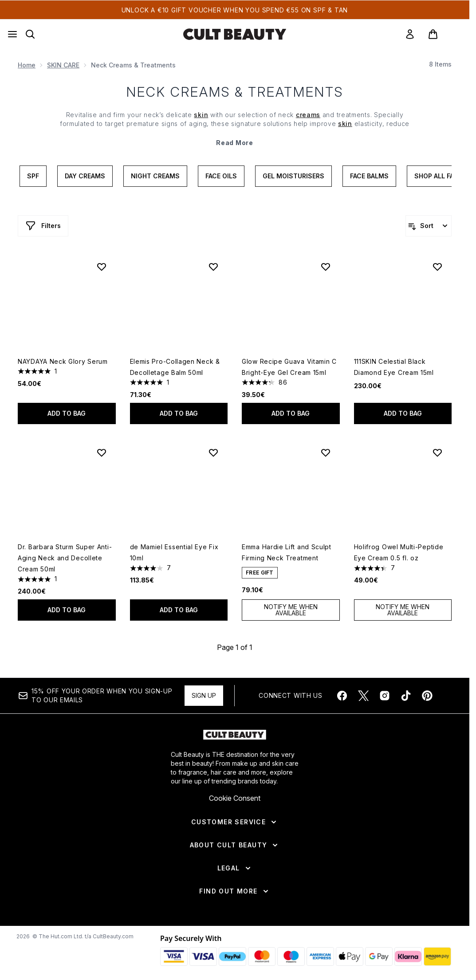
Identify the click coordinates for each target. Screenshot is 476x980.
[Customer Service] (235, 822)
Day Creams (85, 176)
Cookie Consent (235, 798)
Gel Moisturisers (293, 176)
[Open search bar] (30, 34)
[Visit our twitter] (363, 696)
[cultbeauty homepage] (235, 34)
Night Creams (155, 176)
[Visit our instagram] (385, 696)
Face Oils (221, 176)
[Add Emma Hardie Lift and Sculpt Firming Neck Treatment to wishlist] (326, 453)
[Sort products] (429, 226)
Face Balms (369, 176)
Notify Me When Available (291, 610)
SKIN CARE (63, 65)
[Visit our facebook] (342, 696)
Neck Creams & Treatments (235, 92)
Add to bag (67, 413)
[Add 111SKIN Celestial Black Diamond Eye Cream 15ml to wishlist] (437, 267)
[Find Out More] (234, 891)
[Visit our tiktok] (406, 696)
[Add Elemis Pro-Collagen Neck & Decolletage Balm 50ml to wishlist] (213, 267)
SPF (33, 176)
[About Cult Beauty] (235, 845)
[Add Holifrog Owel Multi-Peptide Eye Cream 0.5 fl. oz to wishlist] (437, 453)
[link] (410, 34)
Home (27, 65)
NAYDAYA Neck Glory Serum (63, 361)
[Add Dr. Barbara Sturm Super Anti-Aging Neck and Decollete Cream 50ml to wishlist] (102, 453)
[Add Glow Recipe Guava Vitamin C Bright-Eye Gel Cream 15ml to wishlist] (326, 267)
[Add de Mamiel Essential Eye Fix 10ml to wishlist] (213, 453)
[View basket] (442, 34)
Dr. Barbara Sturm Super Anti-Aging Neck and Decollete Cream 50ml (65, 558)
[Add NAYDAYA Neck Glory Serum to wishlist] (102, 267)
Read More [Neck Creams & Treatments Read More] (234, 143)
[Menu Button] (12, 34)
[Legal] (235, 868)
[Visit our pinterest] (427, 696)
